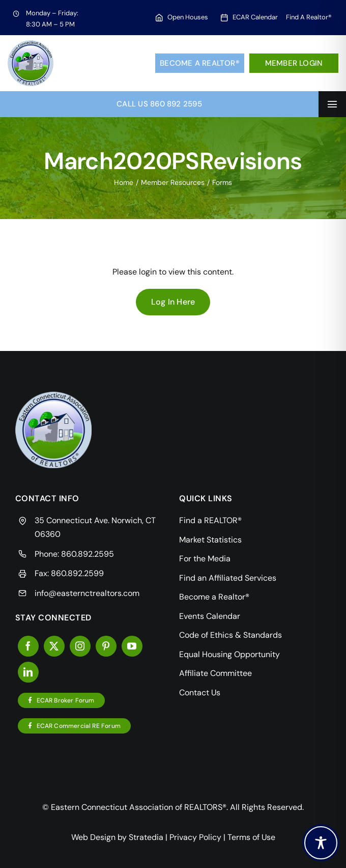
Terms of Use (251, 837)
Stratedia (146, 837)
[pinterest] (106, 646)
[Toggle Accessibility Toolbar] (321, 843)
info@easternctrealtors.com (87, 593)
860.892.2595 (88, 554)
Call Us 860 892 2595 (159, 104)
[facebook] (28, 646)
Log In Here (173, 302)
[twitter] (54, 646)
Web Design (93, 837)
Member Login (294, 63)
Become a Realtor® (200, 63)
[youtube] (132, 646)
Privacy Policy (195, 837)
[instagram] (80, 646)
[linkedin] (28, 672)
